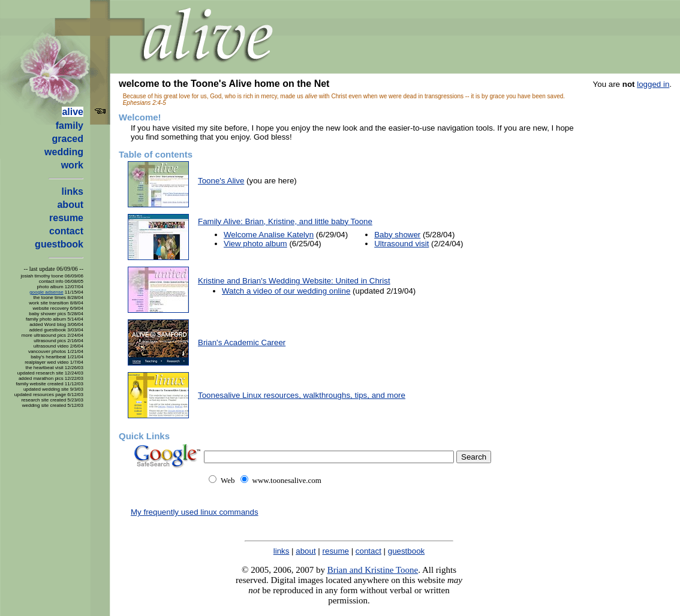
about (70, 205)
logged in (653, 84)
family (70, 126)
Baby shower (397, 235)
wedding (64, 152)
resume (66, 218)
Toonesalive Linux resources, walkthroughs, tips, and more (302, 395)
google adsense (46, 292)
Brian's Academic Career (242, 342)
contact (66, 231)
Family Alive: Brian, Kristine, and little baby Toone (285, 221)
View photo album (255, 244)
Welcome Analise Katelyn (269, 235)
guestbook (59, 244)
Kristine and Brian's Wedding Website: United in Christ (294, 281)
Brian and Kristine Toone (373, 570)
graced (68, 139)
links (73, 191)
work (72, 165)
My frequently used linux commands (195, 512)
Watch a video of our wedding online (286, 291)
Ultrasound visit (401, 244)
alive (73, 112)
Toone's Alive (221, 181)
